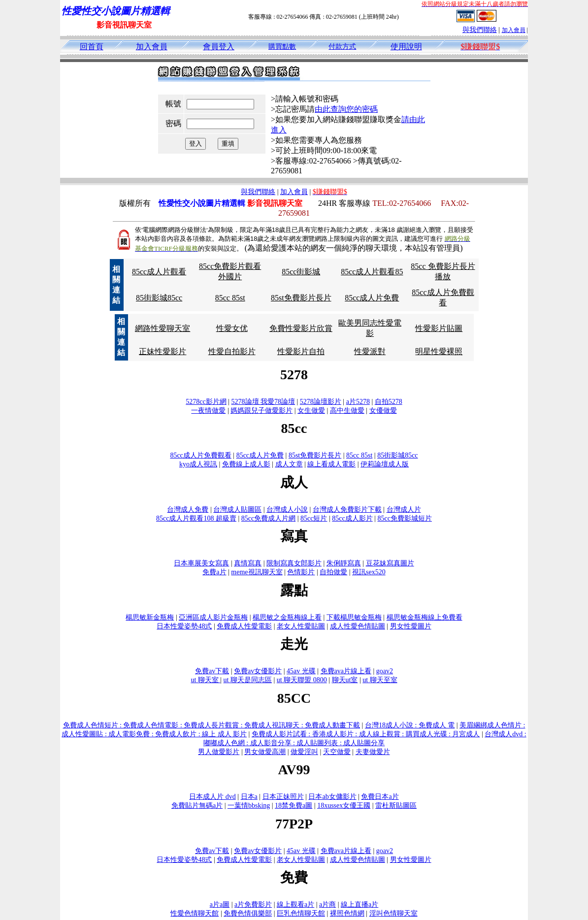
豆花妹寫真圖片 (390, 563)
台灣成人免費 (188, 509)
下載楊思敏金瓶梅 (354, 617)
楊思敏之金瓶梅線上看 (287, 617)
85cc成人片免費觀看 (200, 455)
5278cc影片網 (206, 402)
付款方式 (342, 47)
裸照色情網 (347, 913)
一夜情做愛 (208, 411)
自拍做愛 (333, 572)
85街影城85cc (159, 298)
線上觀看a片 (295, 904)
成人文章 (289, 464)
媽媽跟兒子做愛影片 (261, 411)
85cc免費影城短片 (405, 518)
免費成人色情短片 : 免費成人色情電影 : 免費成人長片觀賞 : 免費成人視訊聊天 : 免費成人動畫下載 (212, 725)
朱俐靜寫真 (344, 563)
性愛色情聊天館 (195, 913)
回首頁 (92, 47)
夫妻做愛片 (373, 752)
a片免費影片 (253, 904)
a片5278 (358, 402)
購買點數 (282, 47)
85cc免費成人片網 (268, 518)
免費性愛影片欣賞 (301, 328)
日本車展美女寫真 (201, 563)
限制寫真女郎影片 (294, 563)
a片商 (327, 904)
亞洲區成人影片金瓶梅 (213, 617)
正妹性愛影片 (163, 351)
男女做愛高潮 (265, 752)
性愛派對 (370, 351)
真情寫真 (248, 563)
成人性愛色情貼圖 (358, 626)
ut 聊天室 (205, 680)
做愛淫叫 (304, 752)
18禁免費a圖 (294, 805)
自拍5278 (389, 402)
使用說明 (406, 47)
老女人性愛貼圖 (301, 626)
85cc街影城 (301, 272)
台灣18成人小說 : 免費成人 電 (410, 725)
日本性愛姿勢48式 (184, 626)
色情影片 (301, 572)
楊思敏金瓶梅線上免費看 (425, 617)
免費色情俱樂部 (248, 913)
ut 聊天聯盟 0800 (302, 680)
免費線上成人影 (246, 464)
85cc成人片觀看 (159, 272)
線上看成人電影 (331, 464)
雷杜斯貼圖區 (396, 805)
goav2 (385, 671)
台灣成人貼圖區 (237, 509)
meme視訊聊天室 (257, 572)
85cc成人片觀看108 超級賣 (196, 518)
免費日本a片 (380, 797)
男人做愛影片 (219, 752)
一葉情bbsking (249, 805)
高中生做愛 (347, 411)
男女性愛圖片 (411, 626)
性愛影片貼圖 (439, 328)
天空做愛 (337, 752)
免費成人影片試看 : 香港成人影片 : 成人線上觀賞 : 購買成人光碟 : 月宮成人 (366, 734)
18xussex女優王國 (344, 805)
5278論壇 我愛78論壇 (263, 402)
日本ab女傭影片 (332, 797)
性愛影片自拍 (301, 351)
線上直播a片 (359, 904)
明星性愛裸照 (439, 351)
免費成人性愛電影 (244, 626)
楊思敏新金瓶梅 (150, 617)
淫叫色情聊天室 (393, 913)
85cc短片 (314, 518)
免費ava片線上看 (346, 671)
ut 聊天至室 (380, 680)
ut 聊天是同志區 (248, 680)
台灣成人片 (404, 509)
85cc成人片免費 (372, 298)
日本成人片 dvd (212, 797)
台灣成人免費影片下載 (347, 509)
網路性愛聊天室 (163, 328)
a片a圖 (220, 904)
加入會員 (514, 30)
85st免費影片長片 (301, 298)
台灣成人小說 (287, 509)
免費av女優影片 (258, 671)
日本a (249, 797)
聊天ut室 (345, 680)
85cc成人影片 (352, 518)
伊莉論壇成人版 (385, 464)
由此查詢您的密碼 (346, 109)
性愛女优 (232, 328)
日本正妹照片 (283, 797)
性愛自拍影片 (232, 351)
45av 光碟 (301, 671)
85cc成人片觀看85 (372, 272)
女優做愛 (383, 411)
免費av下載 (212, 671)
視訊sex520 (369, 572)
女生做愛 (311, 411)
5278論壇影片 (321, 402)
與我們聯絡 (480, 30)
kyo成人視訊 (198, 464)
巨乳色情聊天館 (301, 913)
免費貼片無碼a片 (197, 805)
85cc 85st (230, 298)
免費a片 (214, 572)
